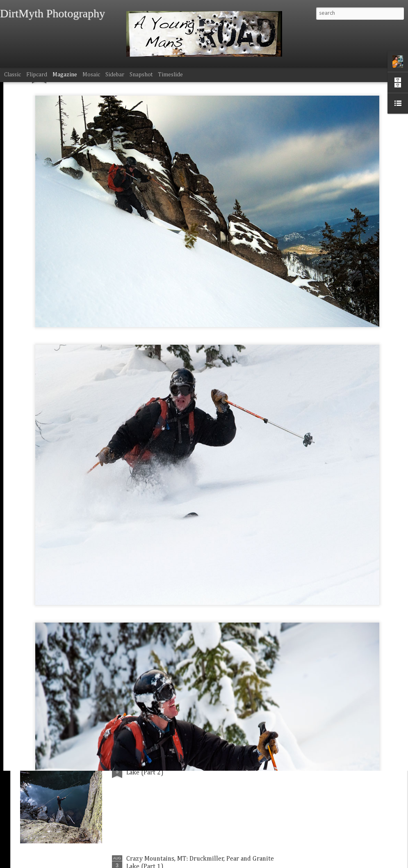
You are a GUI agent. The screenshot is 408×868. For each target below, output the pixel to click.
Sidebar (115, 75)
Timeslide (170, 75)
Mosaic (91, 75)
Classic (13, 75)
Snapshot (141, 75)
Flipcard (37, 75)
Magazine (65, 75)
